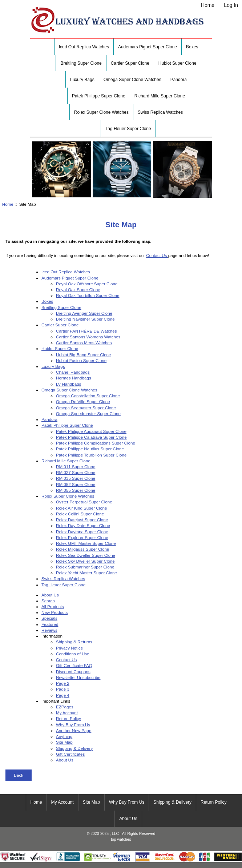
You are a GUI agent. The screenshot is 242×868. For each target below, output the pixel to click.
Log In (231, 5)
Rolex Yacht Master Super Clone (86, 573)
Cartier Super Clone (130, 63)
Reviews (49, 630)
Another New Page (74, 730)
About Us (50, 595)
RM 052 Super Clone (76, 484)
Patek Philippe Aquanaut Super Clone (91, 431)
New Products (55, 612)
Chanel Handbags (73, 372)
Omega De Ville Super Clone (83, 401)
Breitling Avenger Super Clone (84, 313)
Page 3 (63, 689)
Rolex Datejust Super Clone (82, 520)
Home (208, 5)
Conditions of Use (73, 654)
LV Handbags (68, 384)
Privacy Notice (69, 648)
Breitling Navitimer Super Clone (85, 319)
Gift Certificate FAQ (74, 665)
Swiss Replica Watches (160, 112)
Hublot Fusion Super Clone (81, 360)
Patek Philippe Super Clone (99, 96)
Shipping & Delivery (74, 748)
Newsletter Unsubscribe (78, 677)
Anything (64, 736)
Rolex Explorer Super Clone (82, 537)
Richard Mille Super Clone (160, 96)
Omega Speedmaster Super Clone (88, 413)
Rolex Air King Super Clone (82, 508)
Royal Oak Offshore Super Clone (87, 284)
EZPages (65, 707)
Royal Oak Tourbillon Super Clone (88, 295)
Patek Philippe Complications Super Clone (96, 443)
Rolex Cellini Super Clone (80, 514)
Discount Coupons (73, 672)
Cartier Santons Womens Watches (88, 337)
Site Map (64, 742)
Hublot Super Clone (178, 63)
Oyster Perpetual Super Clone (84, 502)
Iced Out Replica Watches (84, 47)
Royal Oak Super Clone (78, 290)
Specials (49, 618)
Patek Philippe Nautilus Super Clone (90, 449)
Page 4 (63, 695)
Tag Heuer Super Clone (128, 129)
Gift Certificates (70, 754)
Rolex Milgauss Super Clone (82, 549)
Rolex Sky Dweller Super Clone (85, 561)
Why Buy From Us (73, 725)
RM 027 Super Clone (76, 472)
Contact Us (157, 255)
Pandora (179, 80)
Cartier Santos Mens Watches (84, 343)
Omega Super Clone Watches (132, 80)
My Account (67, 713)
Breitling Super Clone (81, 63)
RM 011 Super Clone (76, 467)
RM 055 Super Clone (76, 490)
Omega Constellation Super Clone (88, 396)
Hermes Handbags (74, 378)
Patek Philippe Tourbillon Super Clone (91, 455)
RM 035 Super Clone (76, 478)
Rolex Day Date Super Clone (83, 525)
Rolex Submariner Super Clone (85, 567)
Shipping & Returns (74, 642)
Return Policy (68, 718)
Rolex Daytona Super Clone (82, 532)
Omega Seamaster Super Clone (86, 408)
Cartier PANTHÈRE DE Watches (86, 331)
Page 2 (63, 683)
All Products (53, 606)
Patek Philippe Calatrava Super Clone (91, 437)
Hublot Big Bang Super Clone (83, 355)
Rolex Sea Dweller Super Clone (86, 555)
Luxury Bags (82, 80)
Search (48, 601)
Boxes (192, 47)
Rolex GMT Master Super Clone (86, 543)
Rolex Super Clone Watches (101, 112)
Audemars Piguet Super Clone (148, 47)
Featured (50, 624)
